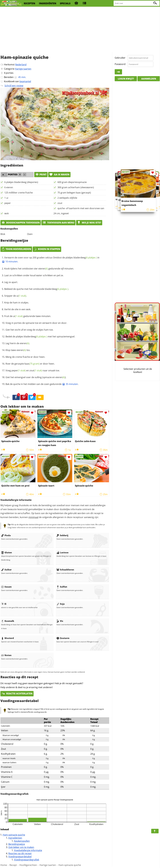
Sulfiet (62, 587)
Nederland (21, 65)
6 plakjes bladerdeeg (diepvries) (21, 182)
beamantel (25, 81)
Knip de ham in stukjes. (17, 303)
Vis (60, 621)
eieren (43, 269)
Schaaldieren (65, 570)
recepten (29, 3)
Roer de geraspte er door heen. (30, 364)
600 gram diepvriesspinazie (72, 182)
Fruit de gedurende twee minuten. (28, 316)
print (41, 174)
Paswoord (120, 64)
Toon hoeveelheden (16, 249)
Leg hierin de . (18, 343)
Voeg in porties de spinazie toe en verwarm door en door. (36, 323)
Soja (61, 604)
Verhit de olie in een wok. (18, 309)
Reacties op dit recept (20, 853)
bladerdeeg (85, 258)
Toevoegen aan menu (58, 223)
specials (65, 3)
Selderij (62, 535)
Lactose (62, 552)
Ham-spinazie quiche (14, 835)
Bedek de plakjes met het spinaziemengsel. (40, 337)
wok (7, 213)
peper (8, 203)
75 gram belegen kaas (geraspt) (74, 193)
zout (60, 203)
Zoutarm (63, 638)
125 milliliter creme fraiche (19, 193)
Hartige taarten (23, 69)
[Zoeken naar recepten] (137, 3)
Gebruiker (120, 58)
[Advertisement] (80, 30)
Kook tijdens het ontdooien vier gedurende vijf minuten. (39, 269)
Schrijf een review (14, 86)
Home (4, 865)
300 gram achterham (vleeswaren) (76, 187)
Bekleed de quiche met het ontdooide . (37, 289)
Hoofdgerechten (28, 865)
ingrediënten (48, 3)
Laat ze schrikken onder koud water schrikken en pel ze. (34, 275)
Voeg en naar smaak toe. (33, 370)
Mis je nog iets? (89, 223)
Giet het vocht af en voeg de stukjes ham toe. (29, 330)
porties (10, 73)
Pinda (6, 535)
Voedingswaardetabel (20, 857)
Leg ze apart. (11, 282)
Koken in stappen (47, 249)
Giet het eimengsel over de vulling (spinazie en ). (36, 377)
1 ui (6, 198)
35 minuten (70, 384)
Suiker (6, 570)
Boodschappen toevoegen (21, 223)
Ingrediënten (15, 838)
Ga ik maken (59, 174)
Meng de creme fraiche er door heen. (25, 357)
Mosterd (8, 638)
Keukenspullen (22, 841)
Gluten (7, 552)
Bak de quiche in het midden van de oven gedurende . (42, 384)
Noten (6, 655)
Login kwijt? (126, 79)
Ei (4, 604)
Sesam (6, 587)
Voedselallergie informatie (28, 850)
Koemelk (8, 621)
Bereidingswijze (17, 844)
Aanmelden (149, 79)
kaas (32, 364)
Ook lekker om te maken (21, 847)
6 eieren (9, 187)
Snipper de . (16, 296)
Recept (13, 865)
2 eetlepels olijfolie (67, 198)
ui (21, 296)
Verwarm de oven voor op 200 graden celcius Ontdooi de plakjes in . (51, 260)
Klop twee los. (18, 350)
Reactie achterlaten (17, 694)
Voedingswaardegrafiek (27, 860)
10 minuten (10, 262)
